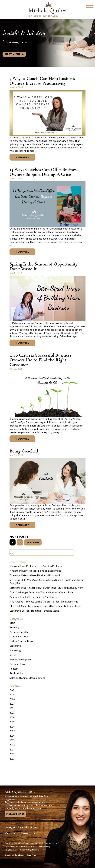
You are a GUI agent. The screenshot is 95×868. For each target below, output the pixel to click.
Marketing (15, 650)
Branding (15, 627)
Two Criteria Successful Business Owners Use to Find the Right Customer (40, 360)
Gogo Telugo (32, 855)
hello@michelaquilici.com (21, 827)
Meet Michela (14, 54)
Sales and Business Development (27, 678)
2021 (12, 713)
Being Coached (24, 451)
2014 (12, 745)
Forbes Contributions (21, 641)
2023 (12, 704)
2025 (12, 694)
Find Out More (15, 814)
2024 (12, 699)
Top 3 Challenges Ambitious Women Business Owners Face (41, 592)
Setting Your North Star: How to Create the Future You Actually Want (46, 588)
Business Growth (19, 632)
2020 (12, 717)
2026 (12, 690)
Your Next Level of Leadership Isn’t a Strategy (34, 597)
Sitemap (36, 850)
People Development (21, 659)
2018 (12, 727)
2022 (12, 708)
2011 (12, 759)
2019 (12, 722)
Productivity (16, 673)
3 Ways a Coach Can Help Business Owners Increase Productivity (42, 81)
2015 (12, 740)
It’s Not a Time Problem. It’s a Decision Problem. (36, 566)
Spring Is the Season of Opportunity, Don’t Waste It (44, 266)
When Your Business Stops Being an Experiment (35, 571)
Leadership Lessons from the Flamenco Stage (34, 611)
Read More (22, 157)
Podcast (14, 669)
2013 (12, 750)
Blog (12, 623)
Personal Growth (19, 664)
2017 (12, 731)
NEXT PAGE (33, 542)
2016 (12, 736)
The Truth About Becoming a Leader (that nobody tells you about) (45, 606)
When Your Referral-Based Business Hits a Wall (35, 575)
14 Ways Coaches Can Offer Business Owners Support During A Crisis (44, 172)
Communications (19, 636)
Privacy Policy (25, 850)
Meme (13, 655)
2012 (12, 754)
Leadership (15, 646)
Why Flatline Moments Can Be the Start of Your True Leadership (44, 602)
